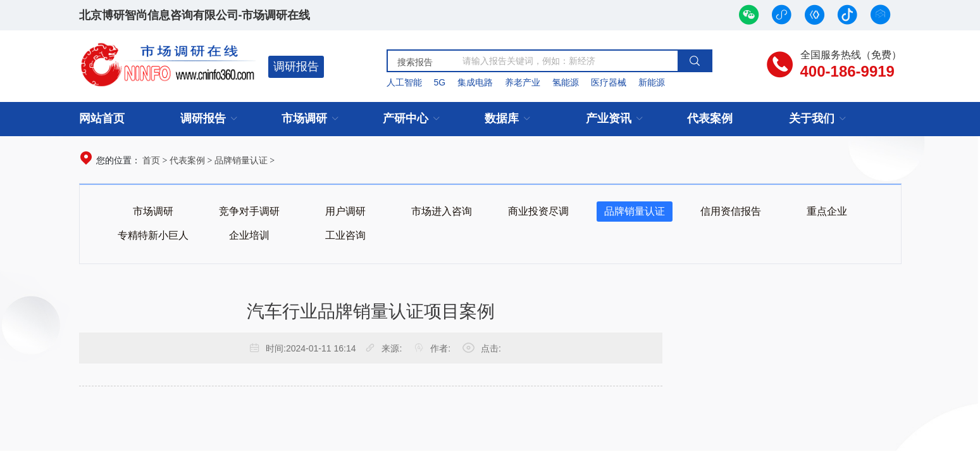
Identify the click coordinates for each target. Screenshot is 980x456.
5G (439, 82)
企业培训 (249, 235)
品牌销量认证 (241, 160)
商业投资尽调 (538, 211)
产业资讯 (609, 118)
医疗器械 (609, 82)
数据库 (502, 118)
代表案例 (710, 118)
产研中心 (406, 118)
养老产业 (523, 82)
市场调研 (304, 118)
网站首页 (102, 118)
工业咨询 (345, 235)
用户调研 (345, 211)
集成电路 (475, 82)
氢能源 (566, 82)
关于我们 (812, 118)
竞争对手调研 (249, 211)
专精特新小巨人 (153, 235)
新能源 (652, 82)
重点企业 (827, 211)
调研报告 (296, 66)
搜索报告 (415, 62)
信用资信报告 (731, 211)
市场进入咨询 (442, 211)
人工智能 (404, 82)
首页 (151, 160)
